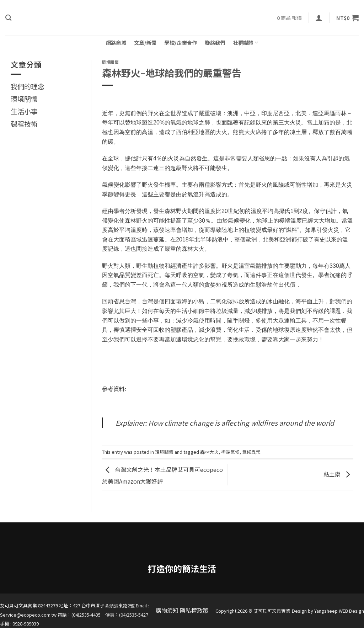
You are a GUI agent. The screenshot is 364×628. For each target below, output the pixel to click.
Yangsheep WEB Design (339, 611)
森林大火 (209, 452)
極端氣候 (230, 452)
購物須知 (167, 610)
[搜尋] (8, 18)
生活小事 (24, 111)
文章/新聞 (145, 42)
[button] (319, 18)
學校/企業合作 (181, 42)
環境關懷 (24, 99)
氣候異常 (251, 452)
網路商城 (116, 42)
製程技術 (24, 124)
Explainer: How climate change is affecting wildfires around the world (225, 423)
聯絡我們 (215, 42)
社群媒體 (246, 42)
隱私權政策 (194, 610)
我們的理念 (28, 86)
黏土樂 (338, 474)
